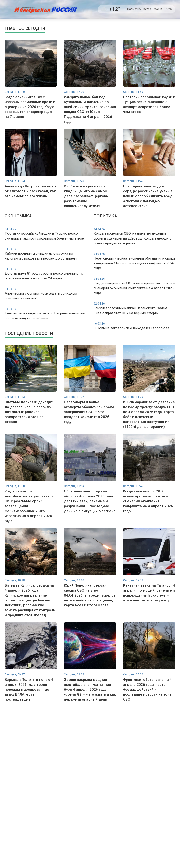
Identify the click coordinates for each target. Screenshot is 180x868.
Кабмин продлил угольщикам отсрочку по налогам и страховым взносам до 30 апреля (46, 254)
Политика (105, 216)
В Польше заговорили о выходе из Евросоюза (134, 326)
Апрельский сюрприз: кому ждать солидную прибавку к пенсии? (46, 294)
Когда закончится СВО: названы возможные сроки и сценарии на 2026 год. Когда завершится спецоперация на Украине (134, 236)
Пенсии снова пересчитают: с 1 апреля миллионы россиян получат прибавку (46, 314)
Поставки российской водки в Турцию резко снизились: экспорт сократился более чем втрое (46, 234)
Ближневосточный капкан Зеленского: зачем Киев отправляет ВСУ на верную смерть (134, 308)
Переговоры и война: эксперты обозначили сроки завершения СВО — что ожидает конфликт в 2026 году (134, 261)
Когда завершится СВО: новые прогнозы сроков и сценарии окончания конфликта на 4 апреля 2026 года (134, 286)
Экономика (18, 216)
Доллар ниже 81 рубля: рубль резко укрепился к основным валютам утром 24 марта (46, 274)
